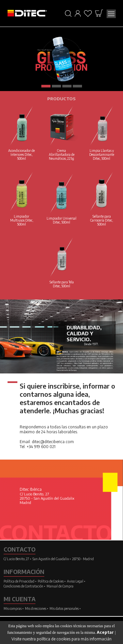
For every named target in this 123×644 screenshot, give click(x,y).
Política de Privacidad (19, 581)
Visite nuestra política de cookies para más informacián (61, 639)
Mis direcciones (36, 608)
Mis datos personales (64, 608)
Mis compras (13, 608)
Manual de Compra (60, 586)
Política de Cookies (51, 581)
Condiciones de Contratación (23, 586)
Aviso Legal (75, 581)
